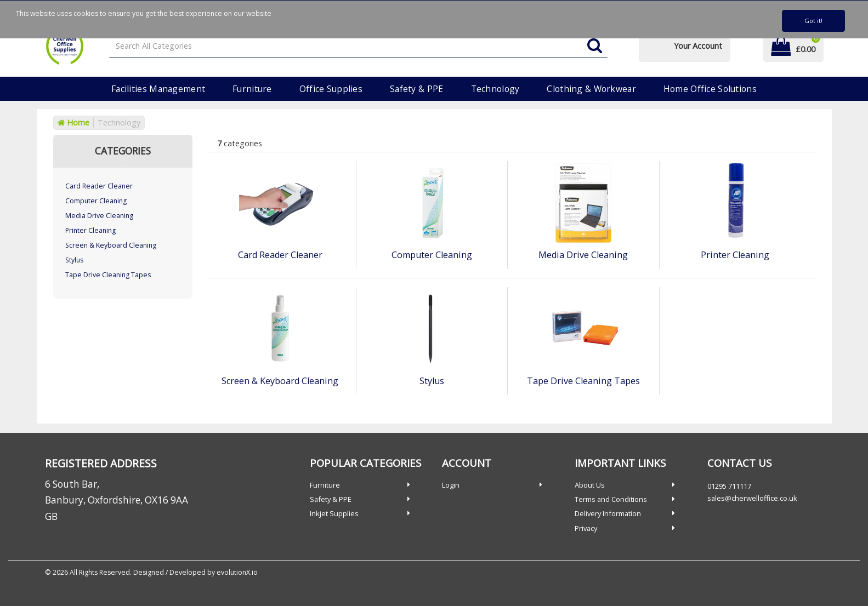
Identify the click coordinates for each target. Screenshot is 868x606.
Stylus (74, 260)
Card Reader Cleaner (99, 186)
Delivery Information (608, 513)
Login (451, 485)
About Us (590, 485)
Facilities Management (158, 89)
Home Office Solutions (710, 89)
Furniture (252, 89)
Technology (495, 89)
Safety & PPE (416, 89)
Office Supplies (331, 89)
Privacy (586, 528)
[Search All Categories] (358, 46)
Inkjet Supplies (334, 513)
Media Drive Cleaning (99, 216)
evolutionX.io (237, 572)
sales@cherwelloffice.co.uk (752, 498)
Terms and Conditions (611, 499)
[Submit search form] (595, 46)
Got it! (813, 21)
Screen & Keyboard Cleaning (111, 245)
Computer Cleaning (96, 201)
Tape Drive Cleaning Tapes (108, 275)
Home (73, 122)
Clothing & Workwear (591, 89)
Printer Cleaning (90, 230)
